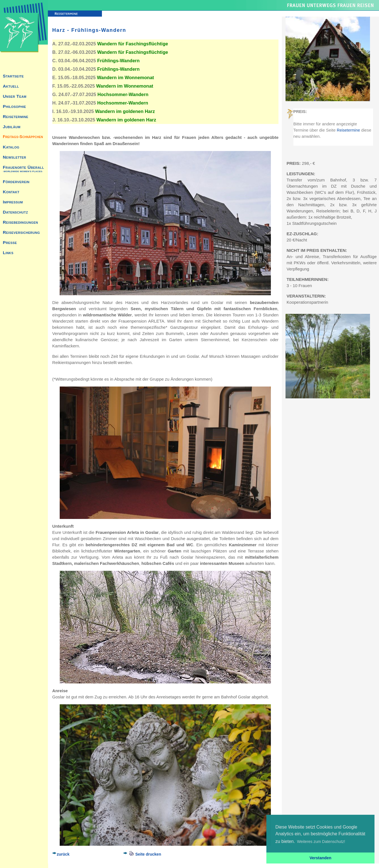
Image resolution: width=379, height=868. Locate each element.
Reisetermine (348, 130)
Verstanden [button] (320, 858)
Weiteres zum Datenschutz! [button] (321, 842)
